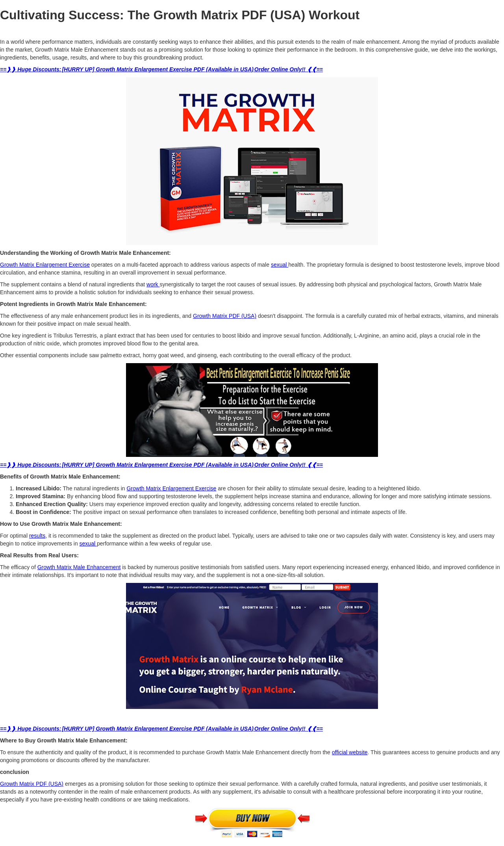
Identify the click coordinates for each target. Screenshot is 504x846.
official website (350, 752)
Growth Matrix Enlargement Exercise (45, 265)
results (37, 536)
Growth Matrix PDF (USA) (225, 316)
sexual (280, 265)
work (153, 284)
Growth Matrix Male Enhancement (79, 567)
